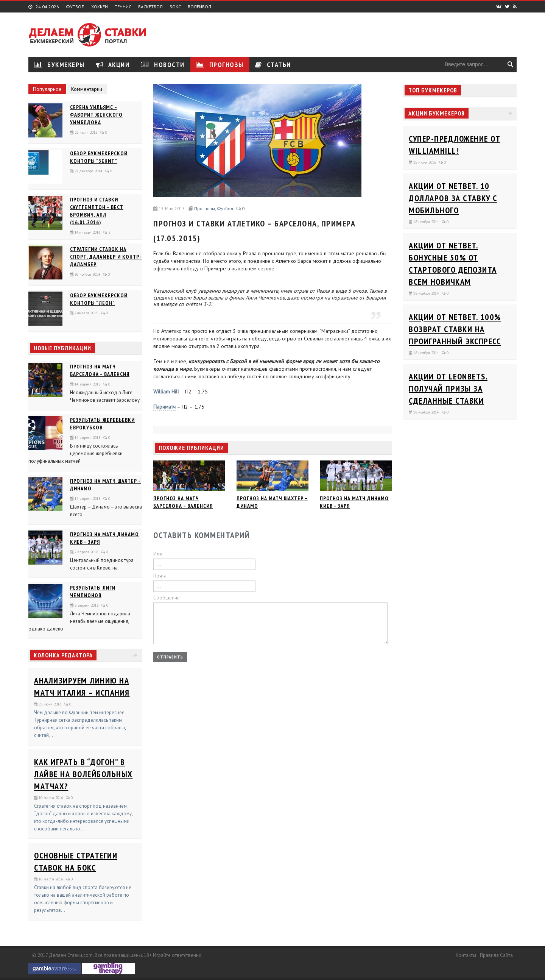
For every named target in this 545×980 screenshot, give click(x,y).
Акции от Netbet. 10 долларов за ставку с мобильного (453, 198)
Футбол (75, 7)
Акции (113, 65)
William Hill (166, 392)
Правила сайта (496, 955)
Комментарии (87, 89)
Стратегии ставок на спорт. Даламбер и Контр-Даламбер (106, 257)
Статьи (273, 65)
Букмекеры (59, 65)
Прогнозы (220, 65)
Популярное (47, 89)
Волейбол (199, 7)
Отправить (170, 657)
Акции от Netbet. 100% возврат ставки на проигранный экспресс (455, 329)
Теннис (123, 7)
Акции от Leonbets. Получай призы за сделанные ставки (448, 389)
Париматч (164, 407)
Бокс (175, 7)
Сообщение (167, 598)
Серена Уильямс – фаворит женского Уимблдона (96, 115)
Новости (163, 65)
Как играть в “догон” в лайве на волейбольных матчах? (83, 774)
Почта (160, 576)
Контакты (466, 955)
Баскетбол (150, 7)
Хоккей (100, 7)
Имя (158, 554)
